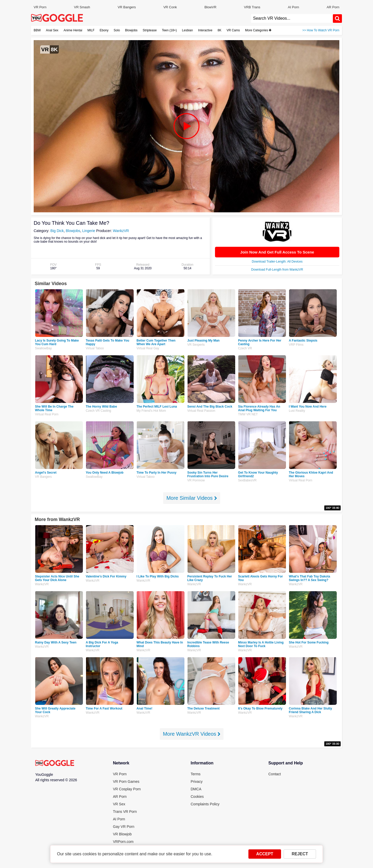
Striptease (150, 30)
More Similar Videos (192, 498)
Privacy (197, 782)
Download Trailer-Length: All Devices (277, 262)
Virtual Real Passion (201, 411)
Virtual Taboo (95, 348)
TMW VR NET (248, 414)
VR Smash (82, 7)
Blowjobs (131, 30)
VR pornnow (196, 480)
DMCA (196, 789)
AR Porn (333, 7)
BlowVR (210, 7)
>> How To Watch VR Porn (321, 30)
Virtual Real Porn (47, 414)
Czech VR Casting (98, 411)
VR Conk (170, 7)
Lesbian (188, 30)
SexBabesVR (247, 480)
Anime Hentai (73, 30)
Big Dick (57, 231)
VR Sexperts (196, 345)
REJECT (300, 854)
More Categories (258, 30)
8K (220, 30)
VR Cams (233, 30)
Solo (117, 30)
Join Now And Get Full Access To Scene (277, 252)
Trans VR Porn (125, 812)
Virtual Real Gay (148, 348)
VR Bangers (127, 7)
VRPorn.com (123, 842)
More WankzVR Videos (192, 734)
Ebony (104, 30)
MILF (91, 30)
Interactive (205, 30)
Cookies (197, 797)
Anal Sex (52, 30)
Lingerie (89, 231)
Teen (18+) (169, 30)
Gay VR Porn (124, 827)
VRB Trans (252, 7)
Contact (275, 774)
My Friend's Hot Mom (151, 411)
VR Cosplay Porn (127, 789)
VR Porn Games (126, 782)
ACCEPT (265, 854)
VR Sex (119, 804)
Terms (196, 774)
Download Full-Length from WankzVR (277, 270)
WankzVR (121, 231)
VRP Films (296, 345)
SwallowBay (43, 348)
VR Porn (40, 7)
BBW (37, 30)
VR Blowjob (122, 834)
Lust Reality (297, 411)
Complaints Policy (205, 804)
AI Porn (293, 7)
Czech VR (245, 348)
